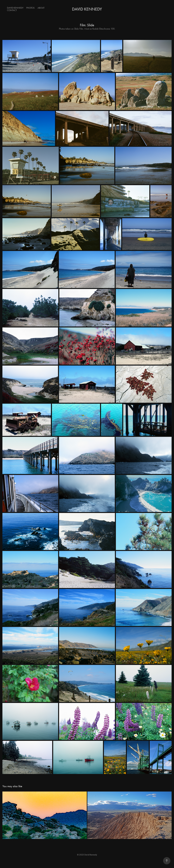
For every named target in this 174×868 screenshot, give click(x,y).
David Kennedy (15, 8)
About (41, 8)
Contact (12, 10)
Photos (30, 8)
